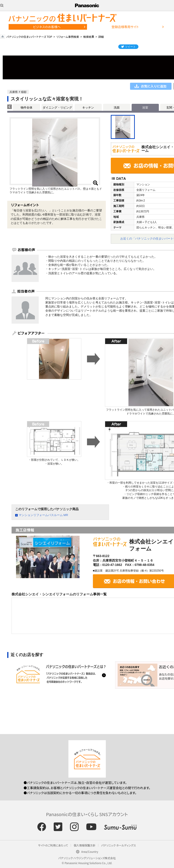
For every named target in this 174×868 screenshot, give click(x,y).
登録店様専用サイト (125, 27)
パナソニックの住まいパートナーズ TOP (29, 37)
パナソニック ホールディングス (118, 845)
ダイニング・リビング (57, 108)
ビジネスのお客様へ (47, 27)
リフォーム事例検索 (68, 37)
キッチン (88, 108)
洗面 (117, 108)
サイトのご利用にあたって (53, 845)
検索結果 (89, 37)
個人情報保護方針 (85, 845)
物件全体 (27, 108)
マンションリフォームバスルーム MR (43, 515)
